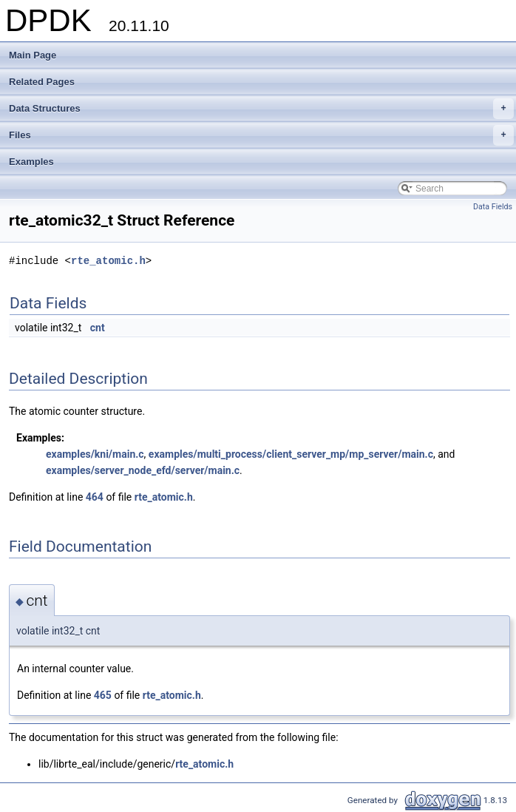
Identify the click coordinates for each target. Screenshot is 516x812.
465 (103, 695)
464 (95, 497)
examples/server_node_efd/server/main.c (143, 470)
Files (261, 135)
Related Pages (42, 82)
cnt (98, 328)
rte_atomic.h (108, 261)
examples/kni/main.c (95, 454)
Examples (31, 162)
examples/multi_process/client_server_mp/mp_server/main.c (291, 454)
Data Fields (493, 207)
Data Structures (261, 109)
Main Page (33, 55)
